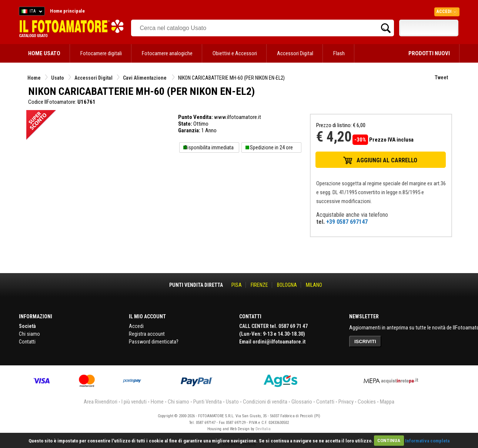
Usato (58, 78)
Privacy (346, 402)
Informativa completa (427, 440)
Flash (339, 53)
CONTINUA (389, 440)
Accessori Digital (295, 53)
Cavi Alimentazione (145, 78)
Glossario (302, 402)
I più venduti (134, 402)
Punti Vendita (208, 402)
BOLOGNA (287, 285)
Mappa (387, 402)
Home (34, 78)
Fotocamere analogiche (167, 53)
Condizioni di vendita (265, 402)
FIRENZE (259, 285)
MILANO (314, 285)
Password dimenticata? (154, 342)
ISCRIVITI (365, 341)
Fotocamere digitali (101, 53)
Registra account (147, 334)
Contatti (27, 342)
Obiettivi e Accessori (235, 53)
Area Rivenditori (101, 402)
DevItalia (263, 429)
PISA (237, 285)
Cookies (367, 402)
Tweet (441, 77)
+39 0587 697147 (347, 222)
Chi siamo (29, 334)
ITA (31, 12)
